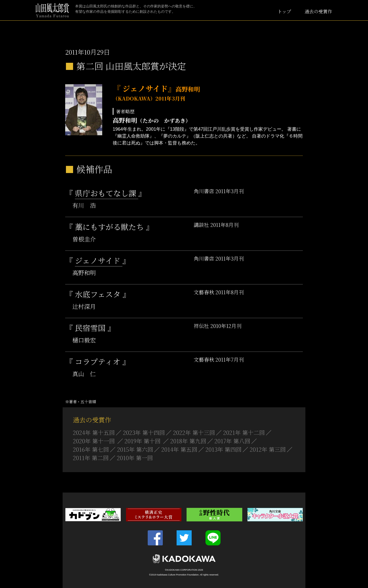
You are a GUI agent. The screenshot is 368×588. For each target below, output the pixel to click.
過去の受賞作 (318, 11)
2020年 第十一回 (95, 441)
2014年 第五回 (179, 449)
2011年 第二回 (91, 458)
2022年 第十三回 (194, 432)
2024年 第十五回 (94, 432)
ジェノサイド (99, 260)
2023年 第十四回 (144, 432)
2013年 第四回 (223, 449)
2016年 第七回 (91, 449)
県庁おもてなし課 (107, 193)
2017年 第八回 (232, 441)
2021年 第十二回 (244, 432)
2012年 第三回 (268, 449)
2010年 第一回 (135, 458)
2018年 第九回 (188, 441)
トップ (284, 11)
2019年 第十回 (143, 441)
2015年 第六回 (135, 449)
